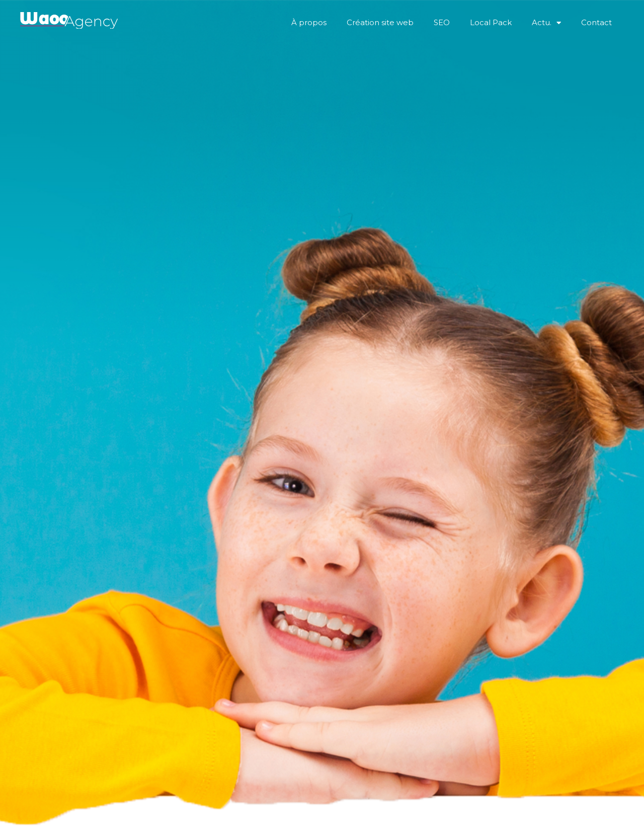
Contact (596, 22)
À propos (309, 22)
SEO (442, 22)
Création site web (380, 22)
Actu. (546, 23)
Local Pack (491, 22)
